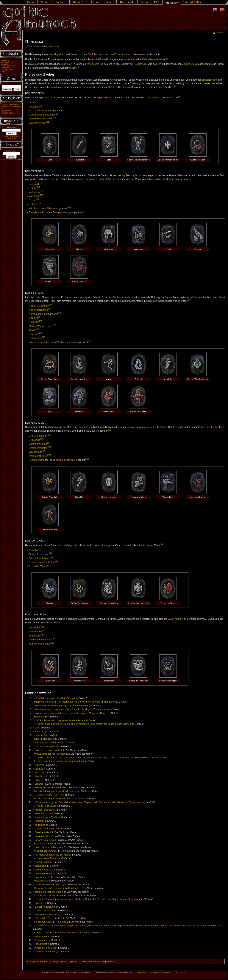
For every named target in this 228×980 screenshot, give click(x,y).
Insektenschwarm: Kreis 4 (50, 885)
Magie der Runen (98, 713)
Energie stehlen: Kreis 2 (49, 795)
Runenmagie (41, 717)
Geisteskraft (149, 59)
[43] (52, 557)
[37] (44, 451)
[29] (40, 333)
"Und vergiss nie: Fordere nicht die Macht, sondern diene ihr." (191, 926)
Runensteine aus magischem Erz (52, 709)
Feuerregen (35, 628)
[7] (40, 106)
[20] (84, 211)
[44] (56, 561)
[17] (37, 199)
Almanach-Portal (8, 62)
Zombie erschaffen (39, 460)
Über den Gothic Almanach (161, 972)
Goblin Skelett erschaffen (48, 743)
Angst (32, 314)
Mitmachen (6, 68)
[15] (41, 191)
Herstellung (94, 98)
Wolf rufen (34, 192)
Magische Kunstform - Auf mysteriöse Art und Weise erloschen (67, 702)
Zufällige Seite (7, 70)
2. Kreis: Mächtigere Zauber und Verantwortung (59, 761)
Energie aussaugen (63, 212)
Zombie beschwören (66, 460)
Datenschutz (142, 972)
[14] (38, 187)
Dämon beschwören (39, 558)
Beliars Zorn (40, 844)
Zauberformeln (190, 64)
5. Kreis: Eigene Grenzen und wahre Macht (59, 899)
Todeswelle (35, 636)
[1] (162, 53)
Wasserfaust (35, 452)
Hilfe (3, 71)
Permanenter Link (8, 114)
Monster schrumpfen (40, 644)
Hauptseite (6, 60)
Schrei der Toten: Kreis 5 (49, 918)
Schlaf (32, 200)
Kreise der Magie (78, 713)
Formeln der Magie (214, 427)
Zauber (38, 59)
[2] (167, 58)
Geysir (32, 330)
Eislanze (33, 204)
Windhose (34, 208)
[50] (53, 639)
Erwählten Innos (96, 54)
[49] (42, 635)
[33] (49, 435)
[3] (78, 67)
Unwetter (34, 334)
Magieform (59, 54)
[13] (40, 183)
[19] (69, 207)
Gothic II (76, 962)
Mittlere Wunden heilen (41, 326)
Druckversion (7, 112)
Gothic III (111, 962)
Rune (51, 59)
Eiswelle (33, 550)
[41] (39, 549)
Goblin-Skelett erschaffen (42, 115)
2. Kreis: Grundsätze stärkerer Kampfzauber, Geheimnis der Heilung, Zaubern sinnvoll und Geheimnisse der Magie (96, 758)
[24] (60, 313)
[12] (193, 178)
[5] (179, 97)
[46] (63, 622)
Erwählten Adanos (124, 54)
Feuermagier (141, 64)
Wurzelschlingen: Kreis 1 (49, 750)
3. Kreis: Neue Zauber (46, 806)
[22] (51, 305)
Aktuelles (5, 64)
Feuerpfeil (34, 107)
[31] (90, 341)
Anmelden (221, 33)
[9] (57, 114)
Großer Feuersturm (39, 554)
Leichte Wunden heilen (41, 119)
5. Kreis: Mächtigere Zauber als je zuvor (119, 899)
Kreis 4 (55, 877)
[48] (43, 631)
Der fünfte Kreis (51, 46)
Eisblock (33, 318)
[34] (42, 439)
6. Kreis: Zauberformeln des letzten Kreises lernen (60, 933)
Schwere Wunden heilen (42, 562)
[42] (51, 553)
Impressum (180, 972)
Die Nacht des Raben (93, 962)
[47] (43, 627)
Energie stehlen (37, 212)
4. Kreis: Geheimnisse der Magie (53, 855)
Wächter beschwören (68, 342)
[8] (63, 110)
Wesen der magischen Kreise (51, 713)
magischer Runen (52, 98)
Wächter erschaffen (39, 342)
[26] (41, 321)
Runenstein (66, 64)
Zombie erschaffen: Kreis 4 (49, 892)
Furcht (46, 314)
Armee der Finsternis (40, 640)
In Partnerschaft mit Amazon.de (11, 137)
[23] (49, 309)
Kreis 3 (47, 832)
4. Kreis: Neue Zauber (46, 858)
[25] (39, 317)
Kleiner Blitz (42, 735)
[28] (38, 329)
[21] (189, 300)
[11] (48, 122)
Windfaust (34, 196)
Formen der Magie (50, 962)
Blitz (31, 111)
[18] (40, 203)
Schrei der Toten (38, 566)
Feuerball (34, 184)
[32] (110, 430)
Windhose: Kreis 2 (58, 788)
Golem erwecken (38, 444)
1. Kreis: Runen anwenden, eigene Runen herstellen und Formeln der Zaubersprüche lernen (82, 724)
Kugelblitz (34, 322)
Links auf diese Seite (10, 104)
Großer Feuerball (38, 436)
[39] (88, 459)
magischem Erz (95, 64)
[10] (55, 118)
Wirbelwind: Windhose (46, 791)
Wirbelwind (52, 208)
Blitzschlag (35, 440)
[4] (175, 86)
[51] (52, 643)
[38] (49, 455)
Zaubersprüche (210, 80)
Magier (83, 59)
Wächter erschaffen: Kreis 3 (51, 847)
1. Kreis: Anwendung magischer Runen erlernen (60, 720)
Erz (159, 64)
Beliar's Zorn (36, 338)
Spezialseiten (7, 110)
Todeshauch (35, 632)
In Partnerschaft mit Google (11, 160)
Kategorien (33, 962)
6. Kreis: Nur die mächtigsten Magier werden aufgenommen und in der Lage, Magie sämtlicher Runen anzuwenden (96, 926)
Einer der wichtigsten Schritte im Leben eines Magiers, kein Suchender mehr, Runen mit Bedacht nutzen (91, 802)
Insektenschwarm (38, 456)
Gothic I (65, 962)
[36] (49, 447)
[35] (48, 443)
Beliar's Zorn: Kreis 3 (45, 840)
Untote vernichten (38, 448)
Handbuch (110, 702)
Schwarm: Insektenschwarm (49, 888)
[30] (44, 337)
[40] (163, 544)
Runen (108, 98)
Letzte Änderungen (9, 66)
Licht (31, 103)
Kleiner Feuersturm (39, 306)
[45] (48, 565)
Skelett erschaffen (38, 310)
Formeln (136, 98)
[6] (35, 102)
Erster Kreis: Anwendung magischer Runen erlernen (62, 706)
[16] (41, 195)
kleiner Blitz (47, 111)
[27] (55, 325)
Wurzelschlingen (38, 123)
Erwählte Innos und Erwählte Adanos (55, 698)
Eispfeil (33, 188)
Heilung (121, 175)
